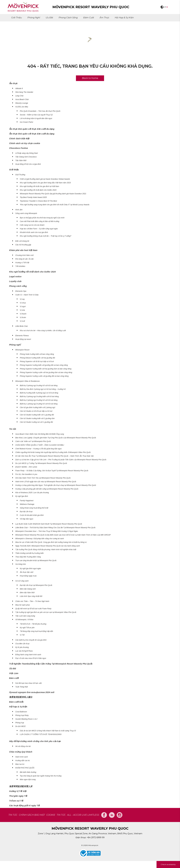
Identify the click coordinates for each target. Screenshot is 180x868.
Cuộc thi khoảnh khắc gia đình (32, 515)
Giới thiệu (17, 18)
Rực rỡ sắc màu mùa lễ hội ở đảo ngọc (31, 658)
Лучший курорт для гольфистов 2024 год (32, 692)
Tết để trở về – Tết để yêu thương (33, 624)
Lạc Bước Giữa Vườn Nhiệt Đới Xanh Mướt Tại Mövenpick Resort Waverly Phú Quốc (49, 524)
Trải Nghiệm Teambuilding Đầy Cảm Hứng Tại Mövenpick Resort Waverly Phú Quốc (51, 664)
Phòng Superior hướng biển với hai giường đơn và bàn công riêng (46, 369)
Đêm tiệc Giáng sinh (28, 589)
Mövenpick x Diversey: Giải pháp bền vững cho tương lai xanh (40, 539)
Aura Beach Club (22, 99)
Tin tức (13, 429)
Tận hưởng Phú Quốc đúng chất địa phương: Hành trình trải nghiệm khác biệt (46, 550)
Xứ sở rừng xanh (22, 581)
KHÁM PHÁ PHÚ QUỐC (25, 768)
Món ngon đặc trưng (28, 780)
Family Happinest (27, 501)
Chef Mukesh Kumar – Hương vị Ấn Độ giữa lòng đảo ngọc (39, 449)
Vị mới (22, 321)
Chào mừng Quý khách (21, 752)
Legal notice (15, 276)
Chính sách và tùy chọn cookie (25, 143)
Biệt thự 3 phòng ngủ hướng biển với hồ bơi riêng (39, 397)
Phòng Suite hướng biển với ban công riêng (37, 354)
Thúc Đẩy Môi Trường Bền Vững (28, 557)
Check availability (168, 864)
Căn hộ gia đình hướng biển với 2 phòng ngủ (37, 407)
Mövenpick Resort (22, 350)
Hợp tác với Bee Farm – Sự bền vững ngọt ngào (39, 229)
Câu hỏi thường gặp (23, 245)
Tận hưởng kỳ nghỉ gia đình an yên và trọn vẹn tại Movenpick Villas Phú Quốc (46, 612)
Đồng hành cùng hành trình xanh (28, 655)
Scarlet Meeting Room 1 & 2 (26, 719)
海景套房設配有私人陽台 (21, 697)
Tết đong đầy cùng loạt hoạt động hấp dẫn (36, 631)
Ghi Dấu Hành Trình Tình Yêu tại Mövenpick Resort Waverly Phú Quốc (43, 478)
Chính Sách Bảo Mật (19, 138)
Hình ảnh (19, 210)
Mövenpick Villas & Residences (27, 381)
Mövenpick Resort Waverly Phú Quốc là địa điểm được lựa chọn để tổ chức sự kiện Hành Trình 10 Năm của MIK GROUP (63, 535)
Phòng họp (20, 723)
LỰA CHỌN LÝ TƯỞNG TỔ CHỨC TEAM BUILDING (41, 734)
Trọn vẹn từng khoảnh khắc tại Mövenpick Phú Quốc (36, 561)
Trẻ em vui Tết (16, 801)
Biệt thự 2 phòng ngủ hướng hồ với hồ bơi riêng (39, 400)
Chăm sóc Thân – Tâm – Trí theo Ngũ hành (32, 601)
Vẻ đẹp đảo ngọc (27, 519)
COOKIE (51, 815)
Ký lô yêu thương (22, 647)
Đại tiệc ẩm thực (26, 512)
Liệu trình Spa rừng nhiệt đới (31, 596)
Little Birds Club (22, 326)
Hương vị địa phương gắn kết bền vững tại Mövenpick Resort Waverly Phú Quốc (47, 489)
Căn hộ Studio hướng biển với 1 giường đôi (37, 415)
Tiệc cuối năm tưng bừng (25, 616)
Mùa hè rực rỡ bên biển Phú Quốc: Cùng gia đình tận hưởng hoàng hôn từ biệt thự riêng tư (51, 542)
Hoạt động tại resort (23, 339)
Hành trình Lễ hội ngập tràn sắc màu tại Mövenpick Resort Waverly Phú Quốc (46, 482)
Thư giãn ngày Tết (18, 796)
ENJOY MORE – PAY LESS (26, 467)
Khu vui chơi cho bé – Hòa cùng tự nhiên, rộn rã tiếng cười (43, 331)
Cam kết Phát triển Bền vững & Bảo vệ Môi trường (40, 221)
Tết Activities (20, 266)
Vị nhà (22, 310)
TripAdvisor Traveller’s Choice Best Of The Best (38, 201)
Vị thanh (23, 314)
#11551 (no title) (22, 107)
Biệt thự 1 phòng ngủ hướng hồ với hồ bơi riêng (39, 404)
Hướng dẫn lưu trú (23, 761)
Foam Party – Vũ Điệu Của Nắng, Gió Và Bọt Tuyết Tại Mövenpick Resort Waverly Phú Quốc (52, 471)
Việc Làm (14, 673)
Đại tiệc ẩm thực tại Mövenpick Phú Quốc (36, 585)
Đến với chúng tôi (22, 241)
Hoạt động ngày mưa (28, 576)
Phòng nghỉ (34, 18)
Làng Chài (19, 96)
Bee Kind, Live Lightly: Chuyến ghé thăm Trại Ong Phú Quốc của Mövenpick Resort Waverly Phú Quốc (56, 438)
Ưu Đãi (49, 18)
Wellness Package (27, 504)
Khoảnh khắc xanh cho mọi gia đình (34, 232)
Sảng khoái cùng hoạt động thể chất (34, 508)
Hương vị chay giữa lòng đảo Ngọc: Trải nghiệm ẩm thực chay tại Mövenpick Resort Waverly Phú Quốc (56, 485)
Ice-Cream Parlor (27, 122)
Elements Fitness (22, 336)
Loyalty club (15, 281)
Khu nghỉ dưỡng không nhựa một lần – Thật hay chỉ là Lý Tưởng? (45, 236)
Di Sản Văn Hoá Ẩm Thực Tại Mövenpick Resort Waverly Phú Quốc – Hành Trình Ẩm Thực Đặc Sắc (54, 456)
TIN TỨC (13, 815)
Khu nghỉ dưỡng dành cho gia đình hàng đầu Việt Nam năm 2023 (45, 183)
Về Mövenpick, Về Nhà (24, 620)
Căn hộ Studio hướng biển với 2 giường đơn (37, 418)
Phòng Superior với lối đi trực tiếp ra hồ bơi (37, 361)
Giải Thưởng (20, 175)
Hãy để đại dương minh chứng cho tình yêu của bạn (35, 741)
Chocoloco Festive (18, 148)
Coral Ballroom (21, 712)
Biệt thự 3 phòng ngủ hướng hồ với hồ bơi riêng (39, 386)
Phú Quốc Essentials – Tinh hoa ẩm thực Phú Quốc (40, 111)
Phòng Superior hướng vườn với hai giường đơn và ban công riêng (46, 372)
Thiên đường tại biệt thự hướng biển (29, 553)
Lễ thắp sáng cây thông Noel (27, 153)
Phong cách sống (68, 18)
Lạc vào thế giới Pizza (24, 651)
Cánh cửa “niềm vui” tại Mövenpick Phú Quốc (33, 441)
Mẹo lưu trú (20, 764)
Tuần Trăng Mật (21, 687)
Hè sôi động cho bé (23, 746)
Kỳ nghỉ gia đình (22, 496)
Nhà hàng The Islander (24, 92)
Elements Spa (21, 291)
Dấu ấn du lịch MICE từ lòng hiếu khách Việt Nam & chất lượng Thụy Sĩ (48, 731)
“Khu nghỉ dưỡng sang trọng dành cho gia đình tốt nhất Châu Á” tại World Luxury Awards (55, 205)
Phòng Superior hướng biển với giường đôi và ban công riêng (44, 365)
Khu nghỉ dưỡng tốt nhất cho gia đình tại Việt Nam (39, 186)
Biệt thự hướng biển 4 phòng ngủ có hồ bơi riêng (39, 393)
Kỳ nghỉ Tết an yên (27, 628)
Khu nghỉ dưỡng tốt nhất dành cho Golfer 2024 (38, 190)
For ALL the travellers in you (26, 474)
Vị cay (22, 299)
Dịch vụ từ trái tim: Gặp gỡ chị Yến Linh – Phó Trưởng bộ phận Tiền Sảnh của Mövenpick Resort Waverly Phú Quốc (61, 460)
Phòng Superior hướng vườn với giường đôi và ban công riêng (44, 376)
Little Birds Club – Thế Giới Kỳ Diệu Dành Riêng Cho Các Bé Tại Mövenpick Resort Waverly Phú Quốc (55, 528)
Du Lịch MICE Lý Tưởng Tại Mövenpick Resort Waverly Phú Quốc (41, 463)
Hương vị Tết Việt (22, 263)
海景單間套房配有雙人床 (21, 786)
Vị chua (23, 303)
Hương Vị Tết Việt (18, 791)
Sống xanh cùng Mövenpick (26, 213)
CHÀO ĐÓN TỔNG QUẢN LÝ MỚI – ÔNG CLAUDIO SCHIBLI (40, 445)
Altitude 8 (19, 88)
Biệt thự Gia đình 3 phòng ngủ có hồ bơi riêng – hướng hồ (43, 389)
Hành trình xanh (22, 757)
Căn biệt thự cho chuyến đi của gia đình (31, 640)
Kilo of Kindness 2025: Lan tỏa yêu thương (32, 493)
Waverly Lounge (22, 103)
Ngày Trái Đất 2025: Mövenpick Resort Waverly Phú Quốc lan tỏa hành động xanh (48, 546)
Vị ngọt (23, 306)
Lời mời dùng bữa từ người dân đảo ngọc (36, 118)
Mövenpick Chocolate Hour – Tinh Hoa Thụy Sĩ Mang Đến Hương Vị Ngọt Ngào (47, 531)
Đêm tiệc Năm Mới (27, 593)
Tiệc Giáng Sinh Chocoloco (26, 157)
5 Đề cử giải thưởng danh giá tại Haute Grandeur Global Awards (45, 179)
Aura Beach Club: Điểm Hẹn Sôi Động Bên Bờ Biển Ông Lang (40, 434)
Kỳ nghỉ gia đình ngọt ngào (30, 569)
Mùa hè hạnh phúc (23, 605)
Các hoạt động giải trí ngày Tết (24, 805)
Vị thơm (23, 317)
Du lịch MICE (20, 726)
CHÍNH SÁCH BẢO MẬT (32, 815)
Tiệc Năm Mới (21, 160)
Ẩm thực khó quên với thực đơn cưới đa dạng (32, 129)
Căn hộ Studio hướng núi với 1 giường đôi (36, 422)
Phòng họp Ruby (22, 715)
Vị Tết (22, 635)
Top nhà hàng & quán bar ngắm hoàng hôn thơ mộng (41, 776)
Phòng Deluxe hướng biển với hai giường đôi (37, 358)
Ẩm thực (104, 18)
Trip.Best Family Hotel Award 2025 (33, 197)
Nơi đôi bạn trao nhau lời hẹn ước (29, 683)
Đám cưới (89, 18)
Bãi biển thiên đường (28, 772)
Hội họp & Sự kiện (124, 18)
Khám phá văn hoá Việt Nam (23, 250)
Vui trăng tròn (21, 564)
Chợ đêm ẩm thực (22, 644)
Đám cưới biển (16, 702)
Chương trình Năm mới (24, 255)
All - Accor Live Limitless (83, 815)
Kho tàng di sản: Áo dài (24, 259)
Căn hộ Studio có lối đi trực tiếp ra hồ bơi (36, 411)
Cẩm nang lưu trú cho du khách (32, 225)
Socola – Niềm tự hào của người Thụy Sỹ (36, 115)
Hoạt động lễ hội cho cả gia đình (28, 164)
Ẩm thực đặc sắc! (27, 572)
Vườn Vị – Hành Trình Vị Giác (27, 295)
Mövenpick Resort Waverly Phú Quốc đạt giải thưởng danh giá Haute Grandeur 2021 (53, 194)
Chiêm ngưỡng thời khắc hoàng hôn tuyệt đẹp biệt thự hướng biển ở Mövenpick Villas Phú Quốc (53, 452)
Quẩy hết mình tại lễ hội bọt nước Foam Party (33, 609)
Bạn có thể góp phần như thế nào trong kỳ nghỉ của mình (42, 218)
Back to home (90, 78)
